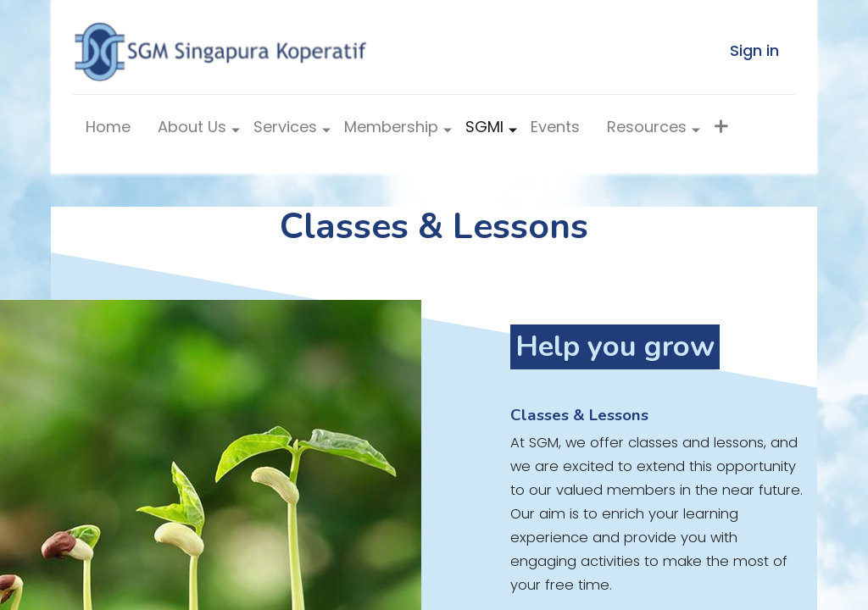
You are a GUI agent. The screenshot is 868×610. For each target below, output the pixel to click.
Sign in (754, 50)
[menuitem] (108, 131)
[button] (721, 131)
